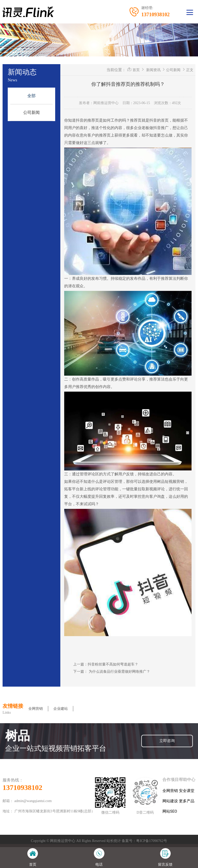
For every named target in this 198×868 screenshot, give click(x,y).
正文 (190, 70)
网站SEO (170, 811)
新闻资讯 (153, 70)
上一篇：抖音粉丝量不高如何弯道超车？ (106, 664)
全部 (31, 96)
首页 (136, 70)
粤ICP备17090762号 (152, 841)
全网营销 (36, 709)
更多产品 (187, 801)
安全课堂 (187, 791)
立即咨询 (167, 741)
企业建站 (61, 709)
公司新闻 (31, 112)
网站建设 (170, 801)
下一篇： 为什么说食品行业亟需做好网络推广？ (112, 671)
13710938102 (22, 787)
